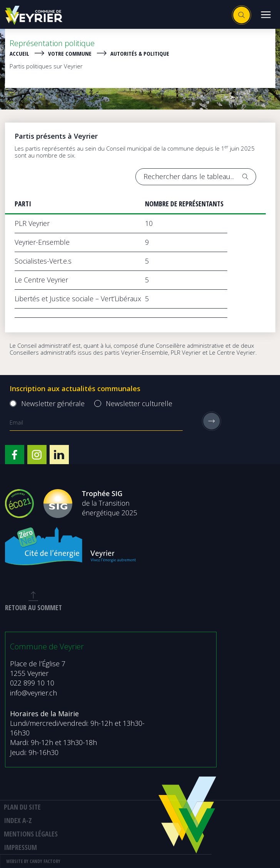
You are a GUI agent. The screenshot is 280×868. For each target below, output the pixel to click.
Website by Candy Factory (33, 861)
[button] (266, 14)
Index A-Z (18, 820)
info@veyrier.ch (33, 693)
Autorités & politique (140, 53)
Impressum (20, 847)
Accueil (19, 53)
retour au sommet (33, 602)
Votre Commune (70, 53)
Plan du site (22, 807)
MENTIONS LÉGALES (31, 834)
